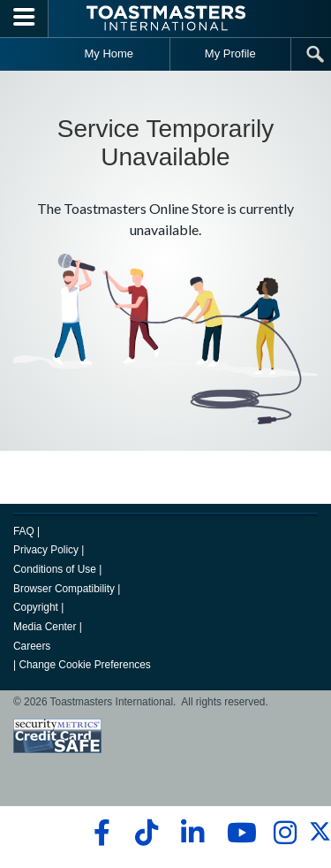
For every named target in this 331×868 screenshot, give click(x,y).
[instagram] (285, 833)
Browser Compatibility (64, 589)
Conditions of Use (55, 569)
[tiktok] (146, 833)
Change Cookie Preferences (84, 665)
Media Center (45, 627)
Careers (32, 646)
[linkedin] (192, 833)
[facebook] (99, 833)
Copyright (36, 607)
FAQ (24, 531)
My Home (109, 53)
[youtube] (238, 833)
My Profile (230, 53)
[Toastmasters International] (166, 18)
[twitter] (320, 839)
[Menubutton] (24, 19)
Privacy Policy (46, 550)
